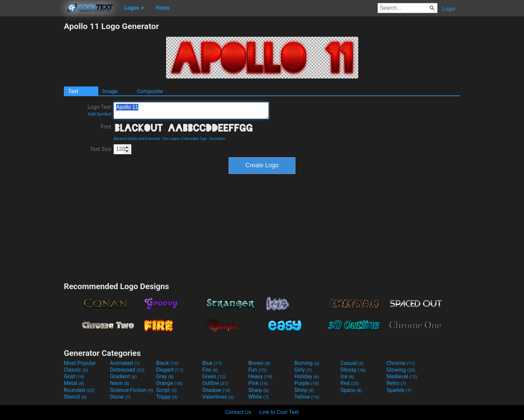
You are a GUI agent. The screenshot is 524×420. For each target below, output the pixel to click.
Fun (257, 370)
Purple (307, 383)
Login (449, 9)
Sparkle (399, 390)
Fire (210, 370)
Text (73, 91)
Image (110, 91)
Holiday (307, 376)
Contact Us (238, 412)
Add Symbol (99, 114)
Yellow (307, 397)
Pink (258, 383)
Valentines (218, 397)
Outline (215, 383)
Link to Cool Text (279, 412)
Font (106, 127)
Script (166, 390)
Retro (396, 383)
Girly (303, 370)
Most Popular (80, 363)
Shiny (304, 390)
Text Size (101, 149)
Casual (352, 363)
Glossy (353, 370)
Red (350, 383)
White (258, 397)
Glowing (401, 370)
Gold (74, 376)
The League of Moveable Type (185, 139)
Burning (307, 363)
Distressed (127, 370)
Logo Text (99, 110)
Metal (74, 383)
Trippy (167, 397)
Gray (165, 376)
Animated (125, 363)
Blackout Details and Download (137, 139)
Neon (120, 383)
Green (214, 376)
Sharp (259, 390)
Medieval (402, 376)
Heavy (260, 376)
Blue (212, 363)
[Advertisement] (32, 122)
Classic (76, 370)
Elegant (170, 370)
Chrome (401, 363)
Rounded (79, 390)
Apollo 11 (191, 111)
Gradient (123, 376)
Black (167, 363)
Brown (259, 363)
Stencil (75, 397)
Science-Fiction (132, 390)
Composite (150, 91)
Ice (347, 376)
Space (351, 390)
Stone (120, 397)
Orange (169, 383)
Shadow (216, 390)
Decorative (217, 139)
